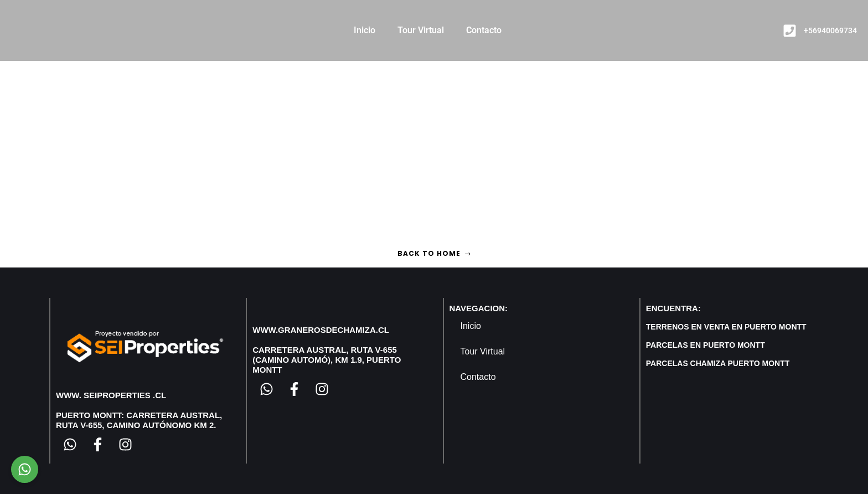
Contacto (484, 30)
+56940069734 (830, 30)
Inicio (365, 30)
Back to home (434, 253)
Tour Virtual (421, 30)
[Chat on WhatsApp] (25, 469)
